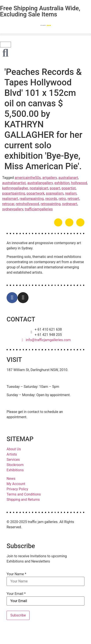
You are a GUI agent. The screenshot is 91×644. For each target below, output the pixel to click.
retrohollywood (27, 204)
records (51, 199)
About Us (14, 449)
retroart (73, 199)
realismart (10, 199)
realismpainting (32, 199)
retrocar (8, 204)
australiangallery (40, 183)
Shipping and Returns (23, 500)
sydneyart (70, 204)
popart (55, 188)
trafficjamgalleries (39, 209)
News (11, 479)
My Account (16, 484)
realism (71, 193)
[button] (45, 34)
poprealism (55, 193)
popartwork (36, 193)
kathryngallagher (15, 188)
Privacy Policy (17, 489)
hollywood (79, 183)
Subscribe (18, 615)
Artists (12, 454)
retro (62, 199)
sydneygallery (13, 209)
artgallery (50, 178)
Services (13, 460)
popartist (69, 188)
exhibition (62, 183)
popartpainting (14, 193)
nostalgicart (39, 188)
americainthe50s (28, 178)
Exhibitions (15, 470)
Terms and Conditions (24, 494)
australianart (68, 178)
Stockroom (15, 465)
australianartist (14, 183)
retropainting (51, 204)
